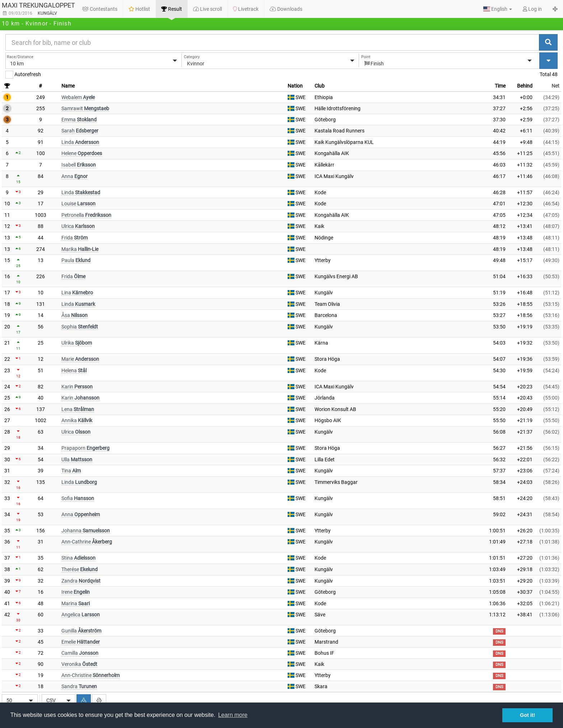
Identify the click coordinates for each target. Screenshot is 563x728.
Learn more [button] (233, 715)
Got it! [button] (527, 715)
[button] (498, 9)
